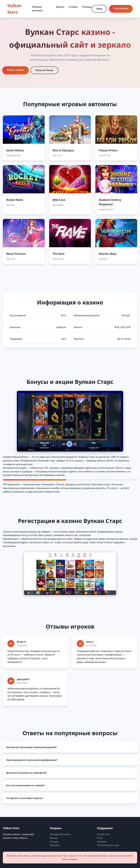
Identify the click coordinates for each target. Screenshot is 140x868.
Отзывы (73, 7)
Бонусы (60, 7)
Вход (99, 9)
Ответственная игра (108, 845)
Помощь (87, 7)
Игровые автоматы (60, 834)
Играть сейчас (16, 70)
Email (100, 838)
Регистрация (121, 8)
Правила (102, 842)
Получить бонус (44, 70)
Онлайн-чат (103, 834)
